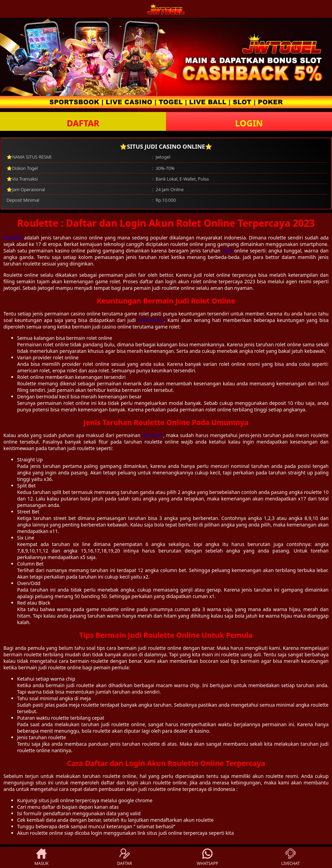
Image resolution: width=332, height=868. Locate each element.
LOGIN (249, 123)
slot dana (153, 435)
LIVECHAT (291, 857)
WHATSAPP (207, 857)
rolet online (151, 320)
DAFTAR (83, 123)
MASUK (42, 857)
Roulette (13, 238)
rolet (227, 251)
